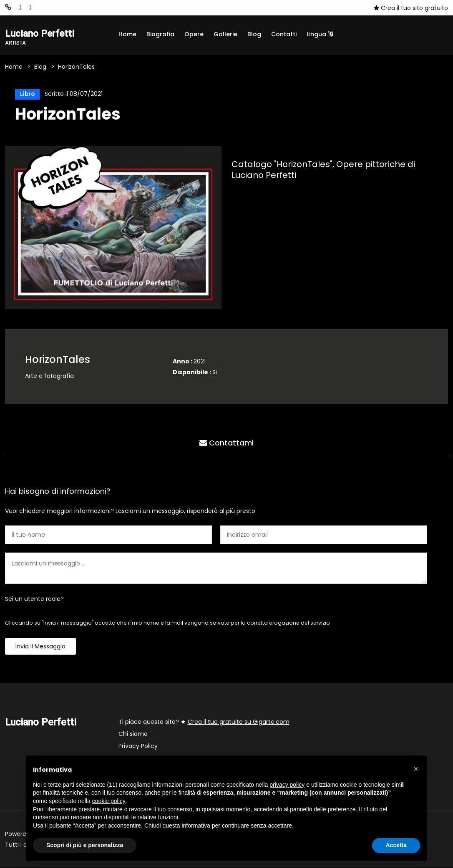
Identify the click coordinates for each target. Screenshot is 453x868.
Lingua (320, 34)
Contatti (284, 34)
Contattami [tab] (226, 443)
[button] (416, 769)
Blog (254, 34)
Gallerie (225, 34)
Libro (26, 95)
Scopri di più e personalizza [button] (85, 845)
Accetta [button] (396, 845)
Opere (194, 34)
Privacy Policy (138, 747)
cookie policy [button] (109, 801)
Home (127, 34)
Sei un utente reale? (34, 600)
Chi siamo (133, 735)
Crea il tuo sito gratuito (411, 8)
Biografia (160, 34)
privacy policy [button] (287, 785)
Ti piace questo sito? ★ (204, 723)
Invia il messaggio (40, 648)
